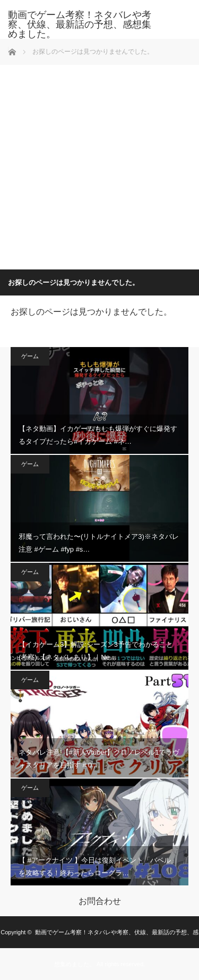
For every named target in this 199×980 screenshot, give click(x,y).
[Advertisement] (99, 164)
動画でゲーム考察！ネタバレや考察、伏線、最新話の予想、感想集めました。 (80, 24)
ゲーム (30, 356)
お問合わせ (100, 901)
